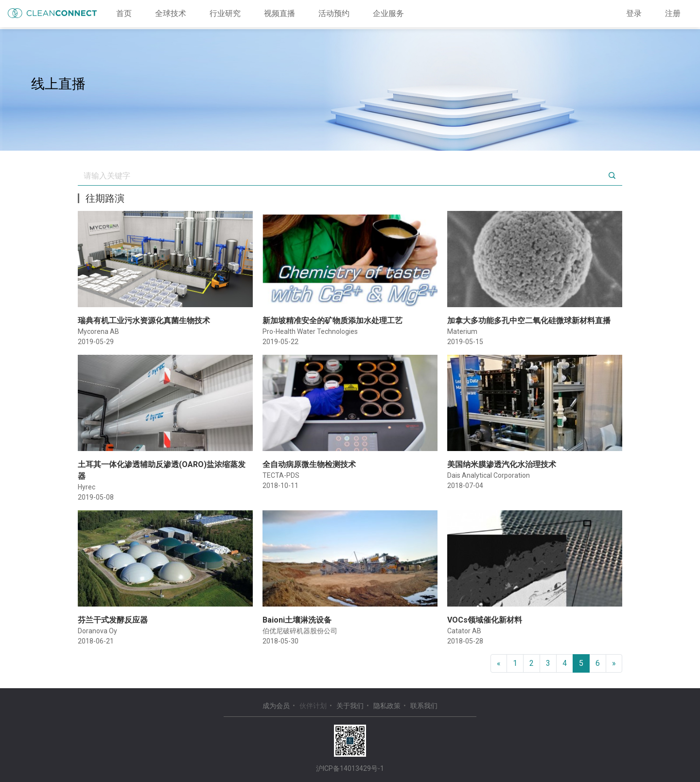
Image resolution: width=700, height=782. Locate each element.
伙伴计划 (313, 706)
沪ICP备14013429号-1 (350, 768)
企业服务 (388, 13)
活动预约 (334, 13)
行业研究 (225, 13)
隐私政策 (387, 706)
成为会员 (276, 706)
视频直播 (280, 13)
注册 (673, 13)
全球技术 (171, 13)
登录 (634, 13)
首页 (124, 13)
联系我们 (424, 706)
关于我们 (350, 706)
